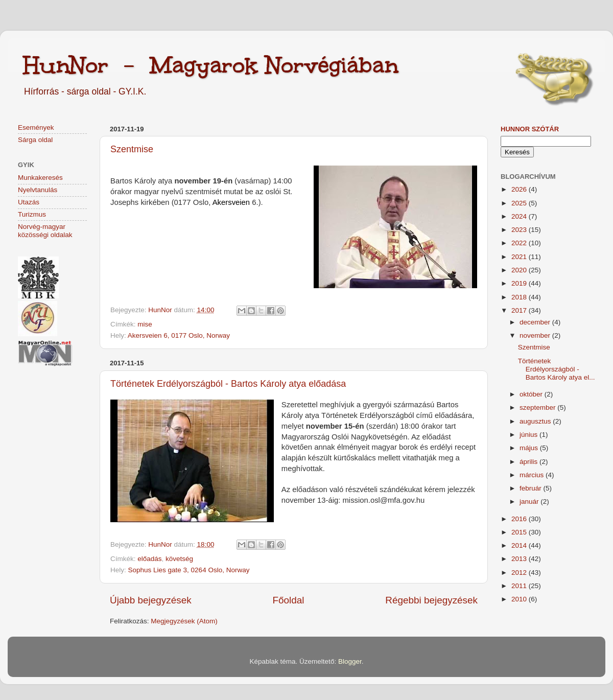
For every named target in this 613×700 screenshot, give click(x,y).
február (532, 488)
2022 (520, 243)
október (532, 394)
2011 (520, 586)
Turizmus (32, 214)
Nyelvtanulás (38, 190)
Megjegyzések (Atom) (184, 621)
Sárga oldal (35, 140)
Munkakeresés (40, 178)
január (530, 501)
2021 (520, 257)
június (529, 435)
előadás (149, 559)
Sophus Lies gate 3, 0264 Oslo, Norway (189, 570)
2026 (520, 189)
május (530, 448)
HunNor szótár (530, 129)
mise (145, 324)
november (536, 335)
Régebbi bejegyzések (431, 600)
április (529, 462)
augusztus (536, 421)
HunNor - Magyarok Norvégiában (211, 65)
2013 (520, 559)
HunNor (161, 310)
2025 (520, 203)
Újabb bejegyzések (151, 600)
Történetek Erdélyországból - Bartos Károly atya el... (557, 369)
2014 (520, 545)
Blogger (350, 661)
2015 (520, 532)
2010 (520, 599)
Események (36, 127)
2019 (520, 283)
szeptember (538, 407)
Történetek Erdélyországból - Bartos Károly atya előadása (228, 384)
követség (179, 559)
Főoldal (289, 600)
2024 (520, 216)
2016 (520, 519)
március (533, 475)
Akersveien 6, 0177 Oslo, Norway (179, 335)
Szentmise (132, 149)
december (536, 322)
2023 (520, 230)
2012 (520, 573)
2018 (520, 297)
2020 (520, 270)
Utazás (29, 202)
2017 (520, 310)
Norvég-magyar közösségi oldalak (45, 231)
